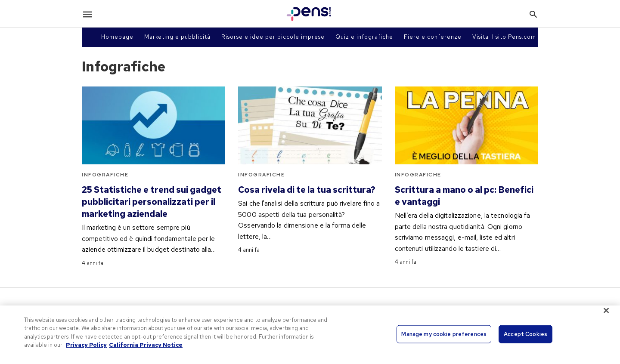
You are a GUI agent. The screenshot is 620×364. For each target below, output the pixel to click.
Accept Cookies (525, 334)
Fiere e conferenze (433, 37)
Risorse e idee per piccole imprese (273, 37)
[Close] (606, 310)
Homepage (117, 37)
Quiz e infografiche (364, 37)
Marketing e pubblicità (177, 37)
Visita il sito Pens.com (504, 37)
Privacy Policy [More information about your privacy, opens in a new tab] (86, 345)
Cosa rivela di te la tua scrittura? (307, 190)
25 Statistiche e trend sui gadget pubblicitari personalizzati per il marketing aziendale (152, 202)
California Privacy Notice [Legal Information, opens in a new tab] (146, 345)
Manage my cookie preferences (444, 334)
